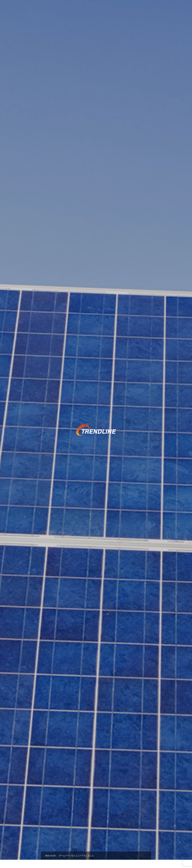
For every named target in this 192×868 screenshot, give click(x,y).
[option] (96, 69)
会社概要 (166, 7)
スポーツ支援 (104, 7)
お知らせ (119, 7)
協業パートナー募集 (136, 7)
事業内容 (90, 7)
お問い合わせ (181, 7)
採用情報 (154, 7)
